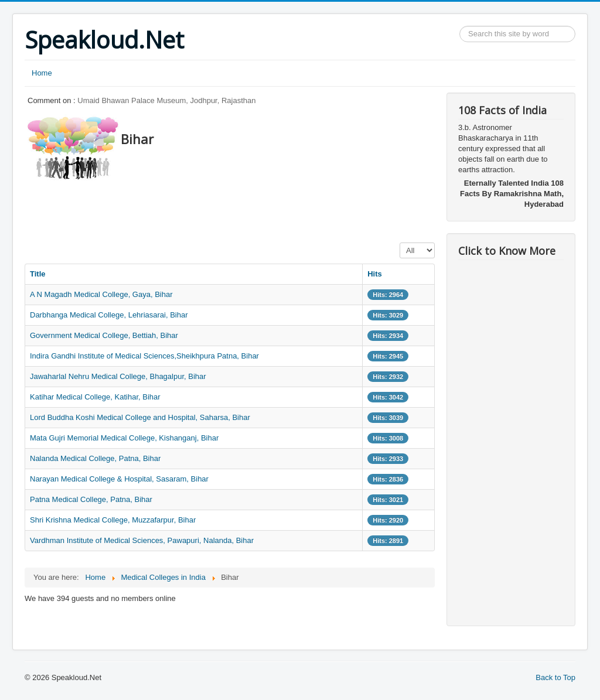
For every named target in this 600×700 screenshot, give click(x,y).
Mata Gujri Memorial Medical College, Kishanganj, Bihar (124, 438)
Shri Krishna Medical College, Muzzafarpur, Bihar (113, 520)
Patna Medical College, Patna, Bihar (91, 499)
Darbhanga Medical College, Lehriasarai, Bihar (109, 315)
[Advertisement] (238, 208)
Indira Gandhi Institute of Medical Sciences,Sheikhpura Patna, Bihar (144, 356)
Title (38, 274)
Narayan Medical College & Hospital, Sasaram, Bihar (119, 479)
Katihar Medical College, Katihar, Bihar (95, 397)
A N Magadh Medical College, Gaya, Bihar (101, 294)
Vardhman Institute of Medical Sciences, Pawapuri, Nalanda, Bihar (142, 540)
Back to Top (555, 677)
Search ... (460, 26)
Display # (400, 243)
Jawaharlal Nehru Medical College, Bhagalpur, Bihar (118, 376)
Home (42, 73)
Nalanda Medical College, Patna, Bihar (95, 458)
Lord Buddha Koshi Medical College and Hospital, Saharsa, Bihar (140, 417)
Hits (375, 274)
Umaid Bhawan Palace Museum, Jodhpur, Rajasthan (166, 100)
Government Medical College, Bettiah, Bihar (104, 335)
